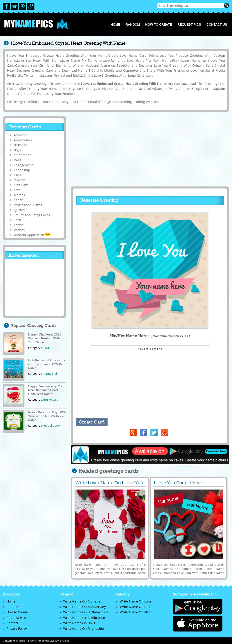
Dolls (18, 160)
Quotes (19, 210)
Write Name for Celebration (84, 618)
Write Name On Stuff (136, 612)
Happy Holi (50, 374)
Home (115, 24)
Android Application (32, 235)
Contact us (217, 24)
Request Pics (189, 24)
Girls (17, 175)
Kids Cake (21, 185)
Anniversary (23, 140)
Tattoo (19, 225)
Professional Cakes (28, 205)
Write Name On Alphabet (82, 601)
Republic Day (51, 426)
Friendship (22, 170)
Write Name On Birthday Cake (86, 612)
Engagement (23, 165)
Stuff (17, 220)
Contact (12, 623)
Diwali (46, 348)
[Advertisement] (149, 149)
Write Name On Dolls (79, 623)
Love (17, 190)
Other (18, 200)
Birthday (20, 145)
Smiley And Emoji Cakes (32, 215)
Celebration (23, 155)
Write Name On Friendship (84, 628)
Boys (17, 150)
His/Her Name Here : (150, 336)
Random (133, 24)
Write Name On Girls (136, 607)
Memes (19, 195)
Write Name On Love (135, 601)
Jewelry (19, 180)
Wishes (19, 230)
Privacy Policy (17, 628)
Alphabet (21, 135)
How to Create (159, 24)
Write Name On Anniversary (85, 607)
